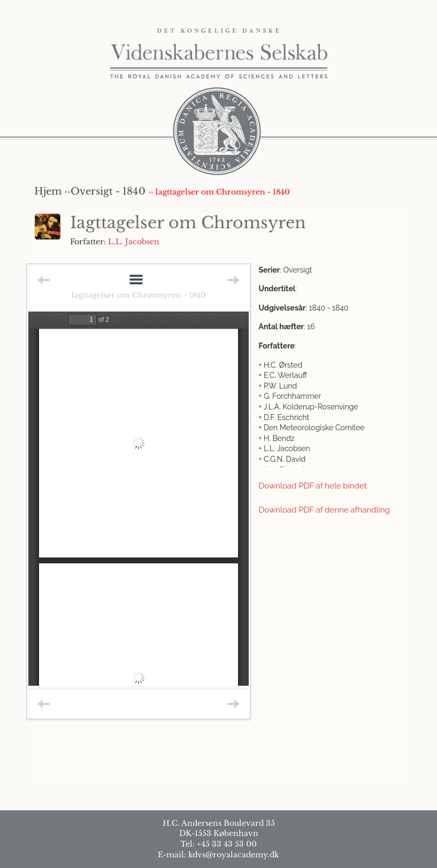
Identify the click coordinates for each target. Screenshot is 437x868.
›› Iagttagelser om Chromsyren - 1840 (219, 192)
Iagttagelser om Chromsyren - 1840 (139, 295)
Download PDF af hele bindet (313, 486)
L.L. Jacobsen (134, 242)
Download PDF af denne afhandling (324, 510)
